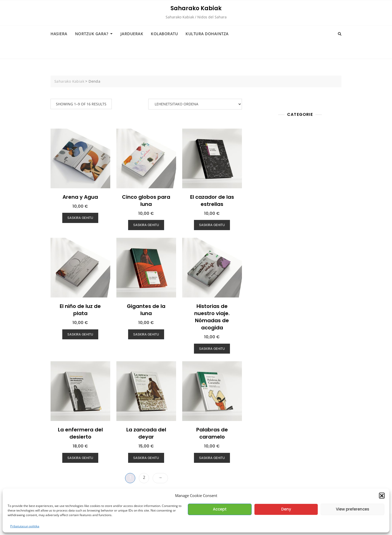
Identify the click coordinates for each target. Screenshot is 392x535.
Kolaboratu (164, 34)
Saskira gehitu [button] (80, 218)
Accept (220, 509)
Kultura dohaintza (207, 34)
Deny (286, 509)
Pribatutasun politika (25, 526)
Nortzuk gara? (92, 34)
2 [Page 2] (144, 477)
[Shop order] (195, 104)
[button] (382, 495)
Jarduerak (132, 34)
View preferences (353, 509)
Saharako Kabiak (196, 8)
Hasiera (59, 34)
